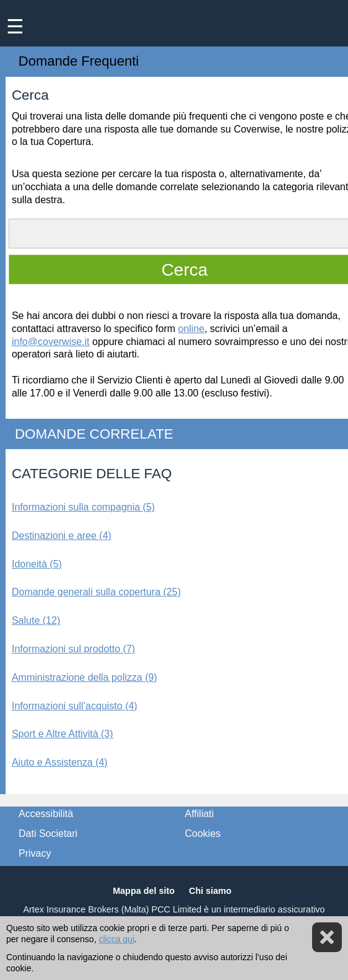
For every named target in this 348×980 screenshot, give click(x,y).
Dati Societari (48, 833)
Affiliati (200, 814)
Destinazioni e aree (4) (62, 536)
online (192, 329)
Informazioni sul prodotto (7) (73, 649)
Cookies (203, 833)
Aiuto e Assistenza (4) (60, 762)
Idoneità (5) (37, 564)
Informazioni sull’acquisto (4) (75, 706)
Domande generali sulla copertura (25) (96, 592)
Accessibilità (46, 814)
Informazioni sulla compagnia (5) (83, 507)
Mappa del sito (144, 891)
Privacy (35, 853)
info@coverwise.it (51, 342)
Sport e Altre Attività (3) (63, 734)
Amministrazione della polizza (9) (85, 677)
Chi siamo (210, 891)
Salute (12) (36, 620)
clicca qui (116, 939)
